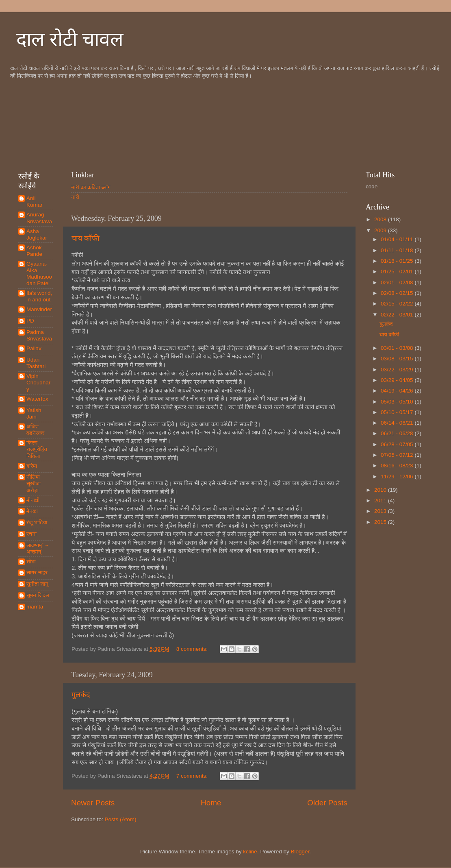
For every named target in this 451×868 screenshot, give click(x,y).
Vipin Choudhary (38, 383)
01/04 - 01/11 (398, 239)
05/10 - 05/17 (398, 412)
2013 (381, 511)
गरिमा (32, 466)
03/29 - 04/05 (398, 380)
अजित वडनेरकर (35, 430)
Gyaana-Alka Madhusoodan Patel (39, 274)
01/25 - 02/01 (398, 272)
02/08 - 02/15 (398, 293)
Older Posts (327, 803)
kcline (250, 852)
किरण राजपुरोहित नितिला (37, 449)
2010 (381, 490)
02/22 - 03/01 (398, 315)
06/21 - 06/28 (398, 433)
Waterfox (37, 399)
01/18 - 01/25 (398, 261)
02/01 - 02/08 (398, 282)
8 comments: (193, 649)
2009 (381, 230)
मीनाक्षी (33, 500)
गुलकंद (81, 695)
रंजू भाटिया (37, 522)
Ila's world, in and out (39, 296)
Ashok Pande (34, 251)
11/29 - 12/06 (398, 477)
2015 (381, 522)
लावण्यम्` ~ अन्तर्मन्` (37, 548)
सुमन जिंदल (38, 595)
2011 (381, 501)
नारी (75, 197)
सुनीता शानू (37, 584)
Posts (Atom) (121, 819)
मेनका (32, 511)
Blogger (300, 852)
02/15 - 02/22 (398, 304)
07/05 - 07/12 (398, 455)
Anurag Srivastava (39, 218)
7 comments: (193, 776)
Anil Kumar (35, 202)
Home (211, 803)
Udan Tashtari (36, 363)
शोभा (31, 562)
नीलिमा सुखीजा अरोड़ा (34, 483)
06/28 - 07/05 (398, 444)
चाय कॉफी (86, 238)
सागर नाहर (37, 572)
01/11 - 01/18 (398, 250)
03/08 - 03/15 (398, 359)
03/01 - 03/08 (398, 348)
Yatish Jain (34, 413)
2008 (381, 219)
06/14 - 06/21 (398, 423)
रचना (31, 534)
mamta (35, 607)
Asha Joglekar (37, 234)
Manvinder (39, 309)
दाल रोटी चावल (70, 39)
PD (30, 321)
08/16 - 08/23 (398, 466)
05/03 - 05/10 (398, 402)
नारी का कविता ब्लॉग (91, 187)
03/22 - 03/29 (398, 370)
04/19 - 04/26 (398, 391)
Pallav (34, 348)
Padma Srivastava (39, 335)
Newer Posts (93, 803)
